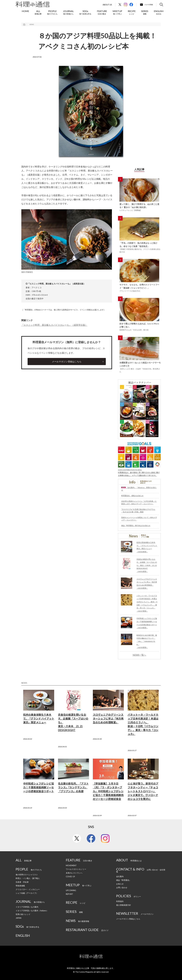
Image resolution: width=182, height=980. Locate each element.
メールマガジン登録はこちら (67, 361)
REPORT (69, 894)
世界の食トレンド (23, 914)
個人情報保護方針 (124, 905)
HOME (25, 11)
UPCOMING (71, 890)
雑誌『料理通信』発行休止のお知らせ (136, 525)
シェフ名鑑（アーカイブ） (27, 893)
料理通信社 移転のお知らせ (132, 496)
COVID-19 (70, 877)
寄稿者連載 (20, 886)
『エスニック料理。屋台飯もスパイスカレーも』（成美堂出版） (54, 325)
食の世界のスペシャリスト (27, 875)
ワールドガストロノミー (76, 869)
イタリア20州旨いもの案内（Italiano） (32, 911)
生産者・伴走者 (22, 882)
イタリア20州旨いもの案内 (27, 907)
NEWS (32, 24)
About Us (107, 5)
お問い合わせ (122, 888)
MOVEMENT (71, 865)
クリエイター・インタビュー (28, 889)
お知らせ (120, 884)
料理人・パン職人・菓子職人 (28, 878)
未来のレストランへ (74, 873)
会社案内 (120, 876)
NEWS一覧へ (139, 655)
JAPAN (18, 918)
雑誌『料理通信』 (124, 880)
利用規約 (120, 901)
